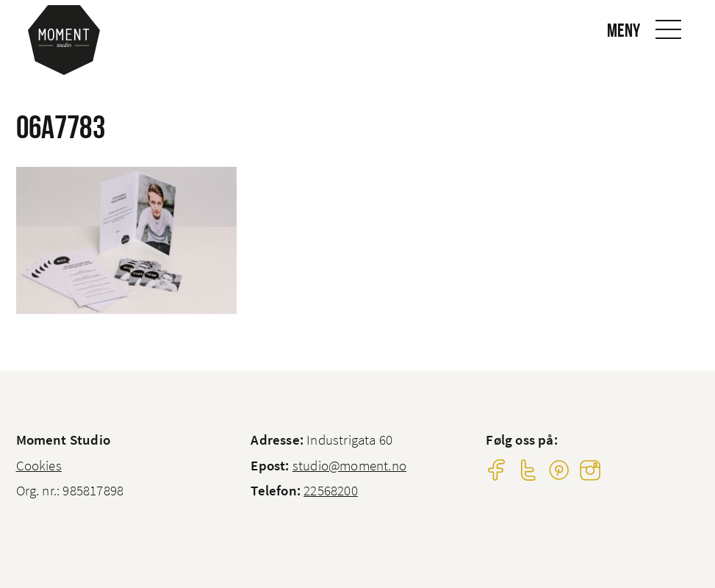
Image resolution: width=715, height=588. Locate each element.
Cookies (39, 465)
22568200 (331, 490)
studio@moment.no (349, 465)
